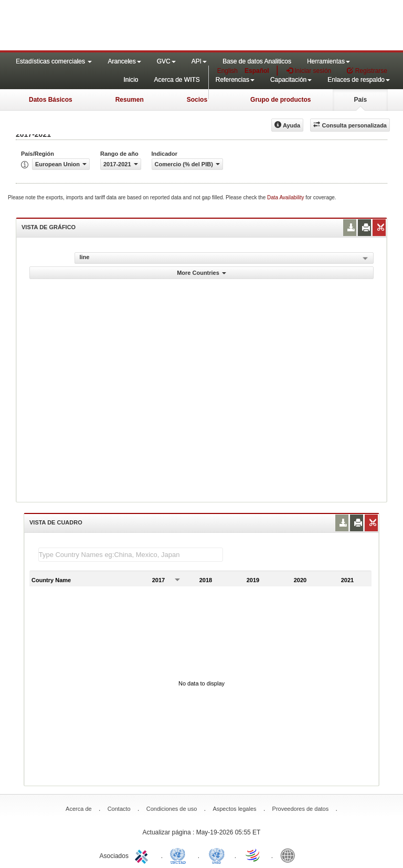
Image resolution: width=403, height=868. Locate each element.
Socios (197, 100)
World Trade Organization (253, 855)
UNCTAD (180, 855)
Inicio (131, 80)
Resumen (130, 100)
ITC (143, 855)
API (199, 61)
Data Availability (286, 197)
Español (257, 71)
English (227, 71)
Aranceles (124, 61)
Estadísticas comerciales (54, 61)
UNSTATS (217, 855)
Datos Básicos (51, 100)
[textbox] (131, 555)
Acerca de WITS (177, 80)
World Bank (290, 855)
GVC (166, 61)
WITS (105, 26)
